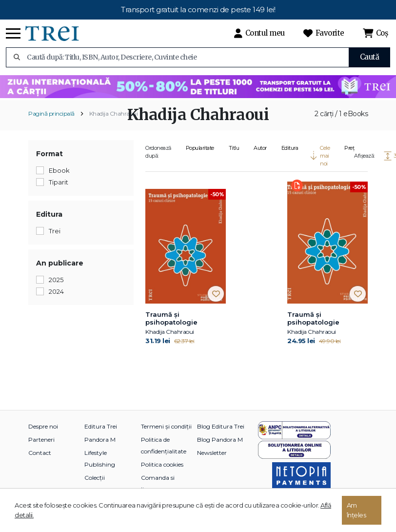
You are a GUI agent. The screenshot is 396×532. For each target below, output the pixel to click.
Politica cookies (162, 464)
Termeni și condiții (166, 426)
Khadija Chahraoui (114, 113)
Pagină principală (51, 113)
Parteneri (41, 440)
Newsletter (212, 453)
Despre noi (43, 426)
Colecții (95, 478)
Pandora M (100, 440)
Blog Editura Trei (221, 426)
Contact (40, 453)
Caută (370, 57)
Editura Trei (101, 426)
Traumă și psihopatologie (171, 318)
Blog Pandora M (220, 440)
